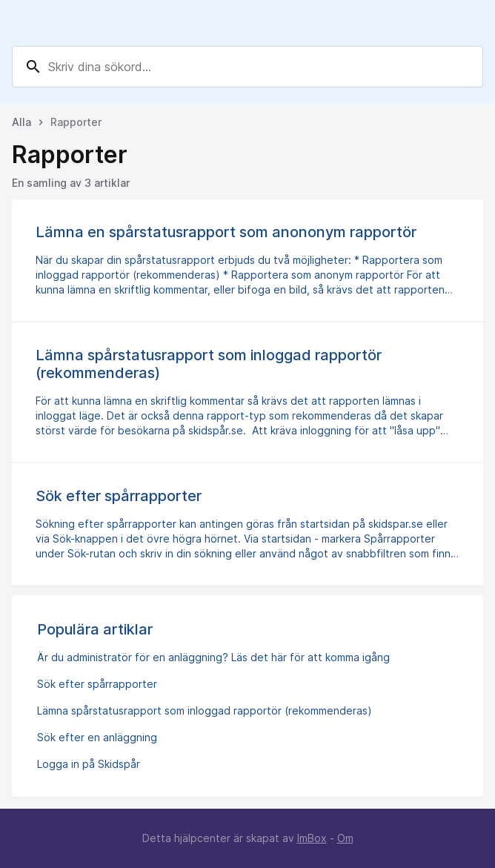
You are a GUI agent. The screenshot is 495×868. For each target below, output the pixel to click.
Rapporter (76, 122)
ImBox (312, 838)
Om (345, 838)
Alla (21, 122)
